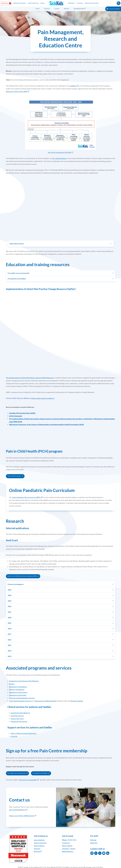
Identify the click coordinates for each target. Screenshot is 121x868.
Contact (57, 9)
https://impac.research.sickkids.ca (43, 398)
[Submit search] (119, 3)
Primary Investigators (16, 584)
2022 (9, 606)
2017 (9, 634)
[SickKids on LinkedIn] (108, 853)
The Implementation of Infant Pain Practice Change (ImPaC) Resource (30, 378)
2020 (9, 617)
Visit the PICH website (14, 476)
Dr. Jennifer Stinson (60, 158)
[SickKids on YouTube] (104, 853)
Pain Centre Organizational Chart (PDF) (60, 153)
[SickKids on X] (100, 853)
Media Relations (68, 852)
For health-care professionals (19, 273)
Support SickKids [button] (113, 9)
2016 (9, 640)
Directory (47, 9)
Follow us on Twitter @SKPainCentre (22, 816)
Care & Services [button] (33, 3)
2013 (9, 656)
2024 (9, 595)
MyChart (37, 852)
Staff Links (94, 843)
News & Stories (39, 846)
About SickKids (39, 840)
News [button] (43, 3)
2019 (9, 623)
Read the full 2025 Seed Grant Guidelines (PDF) (22, 576)
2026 (9, 590)
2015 (9, 645)
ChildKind (73, 86)
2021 (9, 612)
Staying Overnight (40, 843)
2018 (9, 629)
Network (66, 9)
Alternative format (17, 244)
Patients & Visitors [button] (20, 3)
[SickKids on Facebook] (96, 853)
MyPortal (93, 840)
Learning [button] (80, 3)
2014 (9, 651)
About (38, 9)
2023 (9, 601)
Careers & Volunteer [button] (92, 3)
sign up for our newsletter (28, 780)
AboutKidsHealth (79, 9)
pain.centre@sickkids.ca (17, 810)
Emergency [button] (6, 3)
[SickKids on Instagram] (92, 853)
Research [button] (72, 3)
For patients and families (17, 279)
